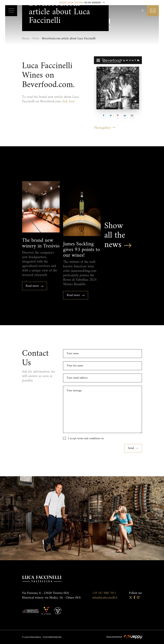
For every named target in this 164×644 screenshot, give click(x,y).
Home (26, 39)
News (36, 39)
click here (68, 102)
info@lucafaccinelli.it (105, 598)
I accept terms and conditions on (86, 438)
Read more (35, 286)
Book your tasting (82, 3)
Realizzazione (124, 637)
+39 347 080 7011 (104, 593)
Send (133, 448)
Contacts (153, 11)
